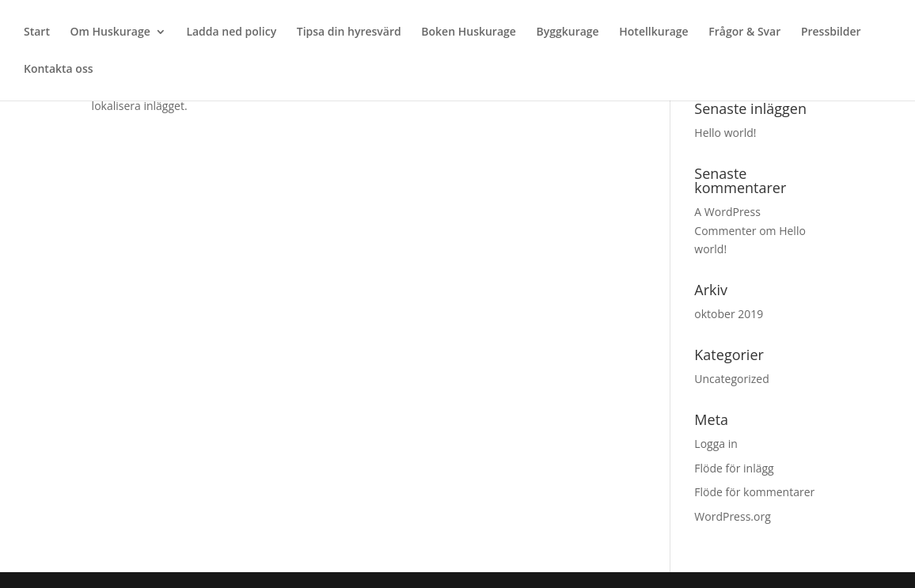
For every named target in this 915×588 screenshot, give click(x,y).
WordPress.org (732, 516)
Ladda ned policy (231, 32)
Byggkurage (568, 32)
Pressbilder (831, 32)
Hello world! (725, 133)
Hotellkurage (653, 32)
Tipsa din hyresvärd (349, 32)
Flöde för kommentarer (754, 492)
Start (37, 32)
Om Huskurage (110, 32)
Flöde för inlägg (734, 468)
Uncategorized (731, 379)
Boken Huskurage (469, 32)
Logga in (716, 444)
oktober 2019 (729, 314)
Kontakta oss (59, 70)
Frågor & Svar (744, 32)
